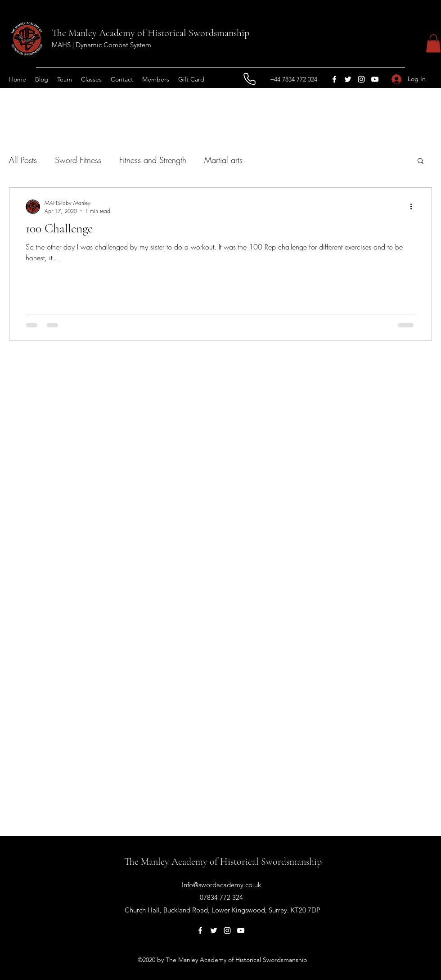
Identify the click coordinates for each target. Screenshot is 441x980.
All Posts (23, 160)
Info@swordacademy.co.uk (221, 885)
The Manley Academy (93, 33)
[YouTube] (375, 79)
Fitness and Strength (153, 160)
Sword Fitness (78, 160)
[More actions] (414, 207)
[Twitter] (348, 79)
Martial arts (223, 160)
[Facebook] (334, 79)
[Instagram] (361, 79)
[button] (433, 43)
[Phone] (249, 79)
